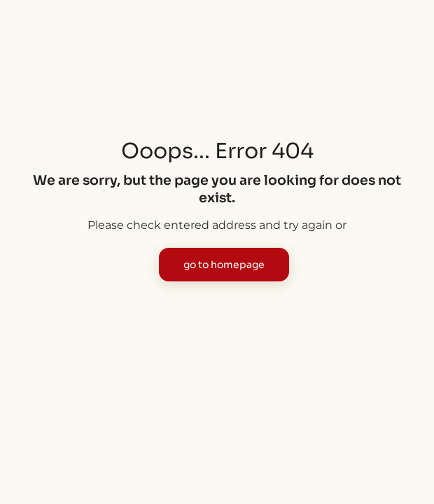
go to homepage (224, 265)
